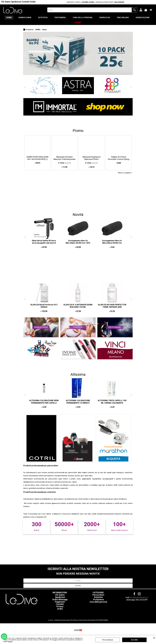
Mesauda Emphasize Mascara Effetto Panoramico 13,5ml (92, 159)
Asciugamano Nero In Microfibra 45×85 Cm (112, 242)
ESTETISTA (43, 18)
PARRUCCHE (105, 18)
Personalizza (108, 640)
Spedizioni (16, 2)
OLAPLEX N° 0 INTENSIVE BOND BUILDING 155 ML (78, 306)
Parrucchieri (98, 595)
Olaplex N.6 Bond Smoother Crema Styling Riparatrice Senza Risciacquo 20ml (119, 160)
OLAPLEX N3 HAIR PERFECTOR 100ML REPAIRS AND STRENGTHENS (112, 307)
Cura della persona (98, 602)
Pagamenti (60, 602)
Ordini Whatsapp (60, 600)
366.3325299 (119, 2)
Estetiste (98, 597)
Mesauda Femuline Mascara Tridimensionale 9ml (64, 159)
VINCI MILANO (123, 18)
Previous (25, 54)
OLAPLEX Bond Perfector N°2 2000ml (44, 306)
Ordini (33, 2)
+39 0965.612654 (88, 2)
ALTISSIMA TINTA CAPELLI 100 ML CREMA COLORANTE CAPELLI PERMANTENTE (112, 403)
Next (131, 54)
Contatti (26, 2)
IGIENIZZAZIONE (143, 18)
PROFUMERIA (60, 18)
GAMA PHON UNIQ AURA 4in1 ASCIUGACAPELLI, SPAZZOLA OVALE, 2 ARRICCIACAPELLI (37, 160)
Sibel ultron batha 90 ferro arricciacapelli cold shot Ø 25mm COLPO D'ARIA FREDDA (44, 243)
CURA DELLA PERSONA (83, 18)
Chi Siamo (6, 2)
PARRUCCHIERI (25, 18)
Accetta (134, 640)
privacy (10, 641)
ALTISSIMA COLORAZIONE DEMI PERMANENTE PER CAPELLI (44, 402)
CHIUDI (154, 638)
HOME (9, 18)
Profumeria (98, 600)
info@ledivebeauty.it (139, 597)
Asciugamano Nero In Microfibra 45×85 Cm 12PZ (78, 242)
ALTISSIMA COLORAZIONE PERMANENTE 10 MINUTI (78, 402)
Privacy (60, 607)
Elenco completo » (125, 173)
